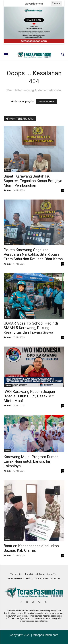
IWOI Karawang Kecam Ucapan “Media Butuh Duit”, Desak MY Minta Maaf (29, 396)
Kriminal (8, 244)
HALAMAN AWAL (46, 101)
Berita (7, 170)
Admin (7, 190)
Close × (56, 3)
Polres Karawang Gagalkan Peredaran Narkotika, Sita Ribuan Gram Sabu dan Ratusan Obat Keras (33, 254)
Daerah (8, 385)
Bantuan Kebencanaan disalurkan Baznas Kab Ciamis (31, 548)
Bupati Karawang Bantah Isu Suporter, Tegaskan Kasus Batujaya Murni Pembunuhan (33, 181)
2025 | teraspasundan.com (41, 635)
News (7, 451)
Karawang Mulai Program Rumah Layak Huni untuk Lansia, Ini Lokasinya (31, 461)
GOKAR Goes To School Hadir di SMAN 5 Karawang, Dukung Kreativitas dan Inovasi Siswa (31, 328)
